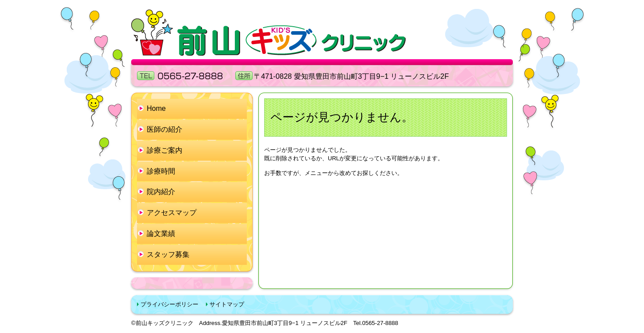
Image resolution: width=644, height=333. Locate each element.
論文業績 (161, 234)
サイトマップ (227, 304)
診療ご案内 (165, 150)
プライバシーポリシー (169, 304)
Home (156, 108)
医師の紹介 (165, 129)
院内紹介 (161, 192)
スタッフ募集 (168, 254)
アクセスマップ (172, 213)
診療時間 (161, 171)
